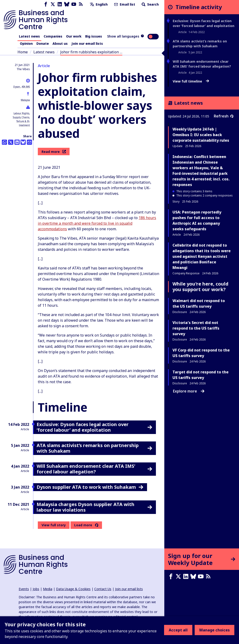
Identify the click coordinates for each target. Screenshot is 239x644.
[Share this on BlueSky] (23, 142)
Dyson (17, 87)
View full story (54, 525)
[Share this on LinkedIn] (17, 142)
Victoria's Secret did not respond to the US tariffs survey (196, 328)
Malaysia (25, 100)
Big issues (94, 36)
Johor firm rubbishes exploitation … (91, 52)
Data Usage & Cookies (73, 589)
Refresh (224, 116)
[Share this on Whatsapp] (4, 142)
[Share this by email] (29, 142)
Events (24, 589)
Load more (83, 525)
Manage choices (214, 630)
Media (48, 589)
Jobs (36, 589)
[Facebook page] (46, 4)
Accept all (178, 630)
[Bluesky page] (67, 4)
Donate (43, 43)
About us (60, 43)
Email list (124, 4)
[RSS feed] (81, 4)
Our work (74, 36)
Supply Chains (21, 117)
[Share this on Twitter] (11, 142)
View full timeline (191, 81)
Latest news (29, 36)
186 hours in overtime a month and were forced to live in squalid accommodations (97, 223)
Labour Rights (21, 113)
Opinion (26, 43)
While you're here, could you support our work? (200, 287)
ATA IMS (26, 87)
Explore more (189, 391)
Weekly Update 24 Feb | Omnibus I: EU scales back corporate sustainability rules (201, 135)
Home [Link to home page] (23, 52)
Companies (53, 36)
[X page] (53, 4)
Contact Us (103, 589)
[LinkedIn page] (60, 4)
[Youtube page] (74, 4)
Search (150, 4)
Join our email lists (87, 43)
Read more (54, 152)
